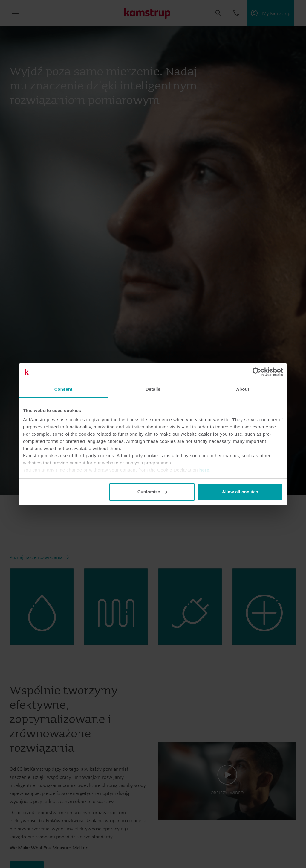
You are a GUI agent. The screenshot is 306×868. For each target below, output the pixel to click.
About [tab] (243, 389)
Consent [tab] (64, 389)
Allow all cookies (240, 492)
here (204, 470)
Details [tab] (153, 389)
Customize (152, 492)
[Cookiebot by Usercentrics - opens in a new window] (257, 372)
